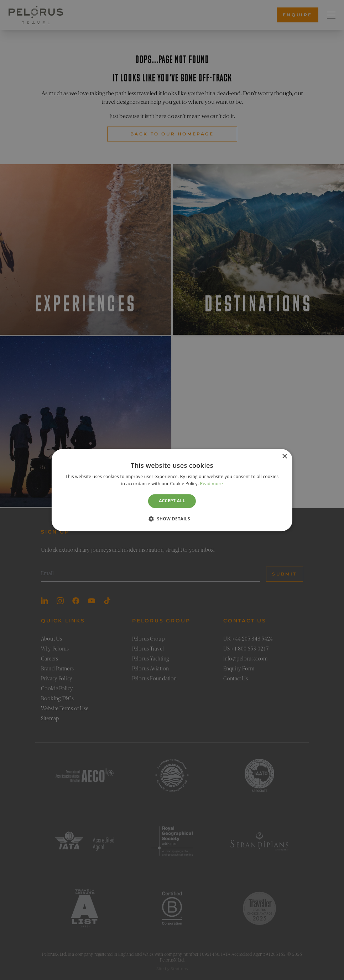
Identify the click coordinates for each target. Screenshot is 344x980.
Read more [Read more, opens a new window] (212, 484)
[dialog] (172, 490)
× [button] (284, 457)
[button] (172, 519)
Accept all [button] (172, 501)
